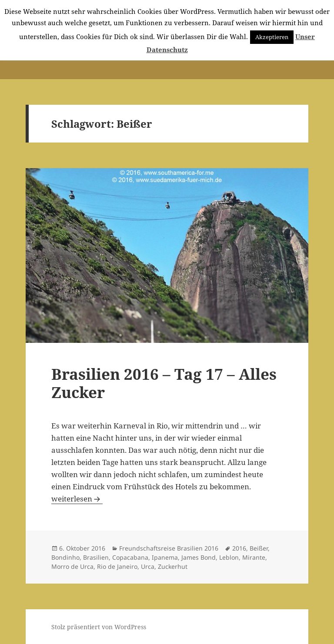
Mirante (254, 557)
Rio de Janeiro (117, 566)
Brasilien (96, 557)
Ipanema (165, 557)
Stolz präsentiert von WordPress (99, 627)
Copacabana (130, 557)
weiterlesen (77, 499)
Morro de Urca (72, 566)
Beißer (259, 548)
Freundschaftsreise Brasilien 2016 (169, 548)
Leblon (229, 557)
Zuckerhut (173, 566)
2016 (239, 548)
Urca (148, 566)
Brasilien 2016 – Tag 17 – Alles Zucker (164, 383)
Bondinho (65, 557)
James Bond (199, 557)
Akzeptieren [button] (272, 37)
